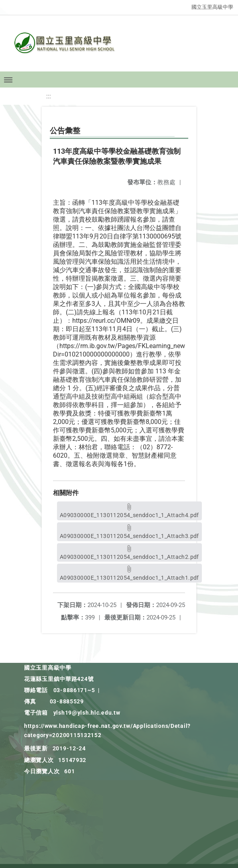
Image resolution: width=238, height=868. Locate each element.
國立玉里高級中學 (212, 7)
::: (49, 96)
